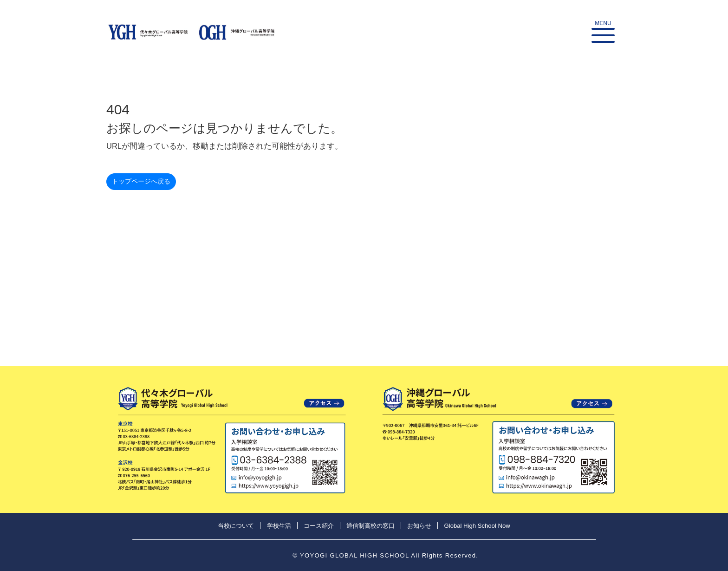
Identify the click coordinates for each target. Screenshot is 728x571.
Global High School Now (477, 526)
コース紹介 (319, 526)
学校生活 (279, 526)
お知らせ (419, 526)
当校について (236, 526)
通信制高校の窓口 (370, 526)
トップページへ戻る (143, 182)
